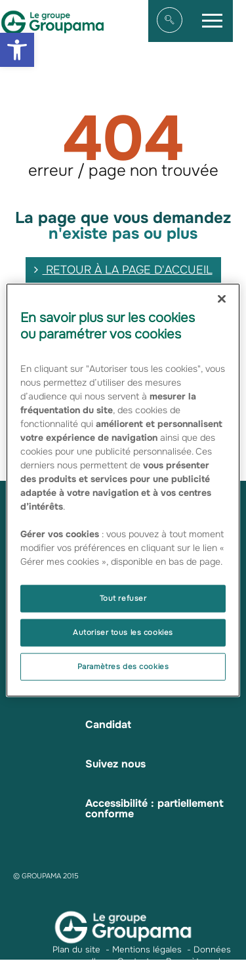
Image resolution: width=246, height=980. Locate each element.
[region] (123, 490)
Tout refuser (123, 598)
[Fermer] (222, 299)
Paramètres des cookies (123, 666)
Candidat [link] (108, 725)
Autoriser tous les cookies (123, 632)
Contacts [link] (136, 961)
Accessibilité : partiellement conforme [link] (154, 808)
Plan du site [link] (76, 949)
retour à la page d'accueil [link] (123, 270)
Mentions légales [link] (147, 949)
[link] (17, 50)
